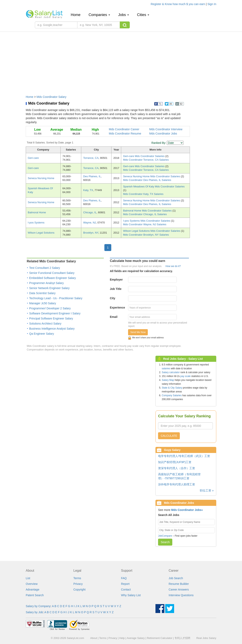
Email (114, 317)
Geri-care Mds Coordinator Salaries (144, 156)
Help (122, 638)
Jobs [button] (124, 15)
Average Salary (136, 638)
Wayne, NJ (89, 223)
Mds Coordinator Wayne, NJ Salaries (145, 224)
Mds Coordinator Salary (51, 97)
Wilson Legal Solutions (41, 233)
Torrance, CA (91, 158)
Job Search (176, 578)
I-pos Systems (36, 223)
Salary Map (168, 380)
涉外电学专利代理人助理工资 (177, 484)
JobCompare (165, 536)
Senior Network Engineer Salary (49, 288)
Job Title (116, 289)
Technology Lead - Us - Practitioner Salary (56, 298)
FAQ (124, 578)
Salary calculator (171, 372)
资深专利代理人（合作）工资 (177, 468)
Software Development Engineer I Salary (55, 313)
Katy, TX (88, 190)
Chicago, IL (90, 212)
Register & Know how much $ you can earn (178, 4)
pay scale (186, 376)
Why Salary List (131, 595)
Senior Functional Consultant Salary (52, 273)
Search (165, 542)
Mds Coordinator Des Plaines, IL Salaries (147, 180)
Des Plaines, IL (92, 176)
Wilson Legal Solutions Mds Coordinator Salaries (152, 231)
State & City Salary (172, 388)
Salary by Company (38, 606)
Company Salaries (172, 395)
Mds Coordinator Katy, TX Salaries (143, 194)
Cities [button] (143, 15)
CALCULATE (169, 436)
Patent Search (35, 595)
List (28, 578)
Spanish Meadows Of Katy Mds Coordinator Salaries (154, 186)
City (112, 298)
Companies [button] (99, 15)
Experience (117, 308)
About (94, 638)
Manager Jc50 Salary (43, 303)
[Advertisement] (121, 61)
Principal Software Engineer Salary (51, 318)
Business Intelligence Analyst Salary (52, 329)
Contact (126, 590)
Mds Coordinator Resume (125, 133)
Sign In (212, 4)
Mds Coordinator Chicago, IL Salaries (145, 214)
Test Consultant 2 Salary (45, 268)
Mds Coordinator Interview (166, 129)
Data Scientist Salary (42, 293)
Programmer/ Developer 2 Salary (50, 308)
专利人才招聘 (182, 638)
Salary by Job (34, 612)
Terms (77, 578)
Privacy (78, 584)
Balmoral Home (37, 212)
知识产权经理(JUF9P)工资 (175, 462)
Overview (32, 584)
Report (125, 584)
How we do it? (173, 266)
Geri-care (33, 158)
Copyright (79, 590)
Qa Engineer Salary (42, 334)
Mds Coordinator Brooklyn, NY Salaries (146, 235)
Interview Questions (181, 595)
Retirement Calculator (160, 638)
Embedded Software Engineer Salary (52, 278)
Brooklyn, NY (91, 233)
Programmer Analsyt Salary (46, 283)
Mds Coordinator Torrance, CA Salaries (146, 160)
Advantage (33, 590)
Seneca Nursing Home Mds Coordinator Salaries (152, 176)
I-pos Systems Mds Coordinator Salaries (147, 221)
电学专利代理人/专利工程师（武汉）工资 (184, 456)
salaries (166, 368)
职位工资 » (207, 490)
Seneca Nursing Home (41, 178)
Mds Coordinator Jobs (163, 133)
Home (77, 15)
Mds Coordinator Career (124, 129)
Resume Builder (179, 584)
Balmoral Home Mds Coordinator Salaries (148, 211)
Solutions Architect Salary (45, 324)
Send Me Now (138, 332)
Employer (116, 280)
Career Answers (179, 590)
